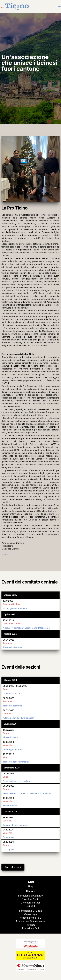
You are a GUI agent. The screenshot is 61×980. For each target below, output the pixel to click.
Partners (31, 925)
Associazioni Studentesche (31, 921)
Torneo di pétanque (12, 647)
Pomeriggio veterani (13, 750)
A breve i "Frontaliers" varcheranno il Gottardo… (26, 628)
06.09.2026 (9, 774)
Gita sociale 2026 (11, 693)
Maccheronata (10, 806)
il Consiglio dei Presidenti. (15, 608)
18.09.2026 (8, 798)
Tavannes (8, 643)
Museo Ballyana (11, 737)
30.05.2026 (9, 640)
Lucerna (7, 714)
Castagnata (8, 837)
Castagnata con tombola (15, 825)
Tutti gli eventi (13, 867)
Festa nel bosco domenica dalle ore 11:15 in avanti (27, 793)
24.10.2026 (8, 830)
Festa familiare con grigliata (16, 781)
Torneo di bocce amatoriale (16, 762)
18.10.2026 (8, 817)
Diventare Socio (30, 899)
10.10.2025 (8, 601)
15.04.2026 (8, 620)
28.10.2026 (8, 842)
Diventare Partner (30, 903)
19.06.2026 (8, 742)
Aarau (6, 733)
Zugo (5, 689)
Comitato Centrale (12, 604)
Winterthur (8, 745)
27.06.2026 (8, 754)
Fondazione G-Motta (30, 911)
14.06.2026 (8, 730)
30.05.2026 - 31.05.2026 (15, 686)
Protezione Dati (30, 928)
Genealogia (30, 914)
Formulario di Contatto (30, 896)
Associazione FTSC (30, 918)
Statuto (5, 555)
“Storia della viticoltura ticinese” (18, 718)
